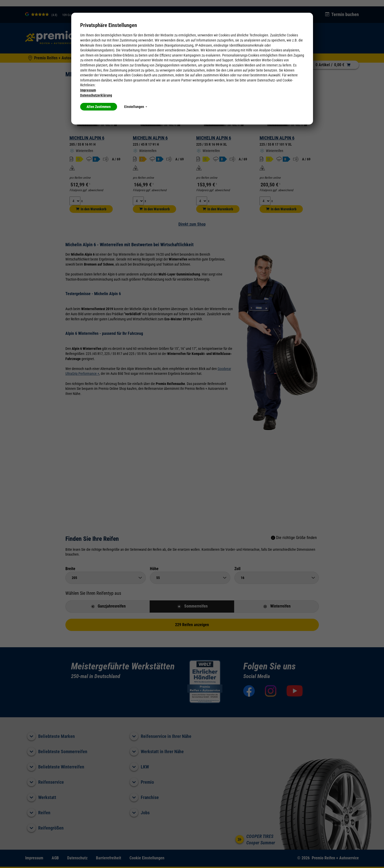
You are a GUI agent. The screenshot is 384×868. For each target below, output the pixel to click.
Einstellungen (136, 107)
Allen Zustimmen (99, 107)
